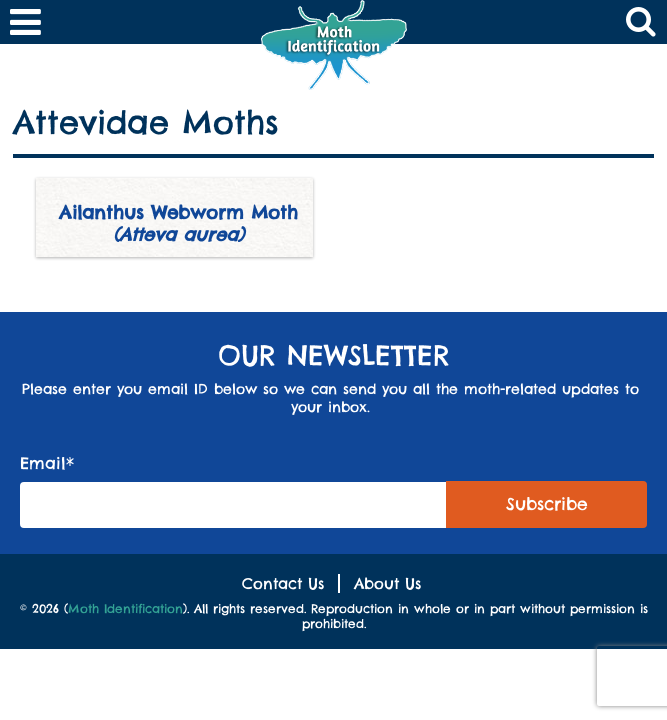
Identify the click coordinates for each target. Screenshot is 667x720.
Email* (233, 490)
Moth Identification (125, 608)
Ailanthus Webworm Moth (178, 223)
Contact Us (283, 583)
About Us (387, 583)
